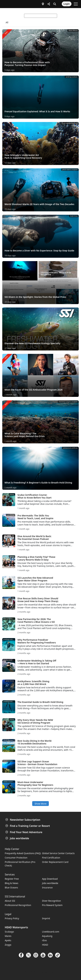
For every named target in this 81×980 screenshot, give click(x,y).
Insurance (47, 887)
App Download (50, 879)
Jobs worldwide (18, 838)
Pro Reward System (52, 905)
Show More (41, 804)
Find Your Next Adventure (24, 832)
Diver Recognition (51, 901)
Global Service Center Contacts (58, 853)
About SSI (10, 901)
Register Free (12, 879)
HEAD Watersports (16, 927)
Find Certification (51, 858)
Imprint (46, 918)
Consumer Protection (16, 858)
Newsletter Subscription (23, 820)
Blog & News (12, 883)
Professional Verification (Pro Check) (20, 864)
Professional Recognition (18, 905)
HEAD (45, 945)
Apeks (8, 940)
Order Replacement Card (55, 862)
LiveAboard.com (51, 932)
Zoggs (8, 945)
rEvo (44, 940)
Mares (8, 936)
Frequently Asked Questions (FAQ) (23, 853)
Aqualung (47, 936)
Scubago (9, 932)
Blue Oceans (11, 887)
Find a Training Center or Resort (28, 826)
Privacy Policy (12, 918)
